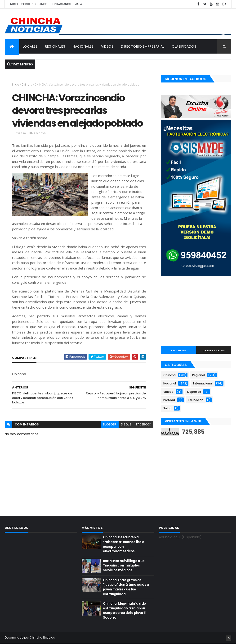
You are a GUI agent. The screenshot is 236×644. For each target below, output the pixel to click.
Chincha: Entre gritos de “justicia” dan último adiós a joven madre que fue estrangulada (126, 587)
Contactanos (61, 4)
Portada (169, 400)
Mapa (78, 4)
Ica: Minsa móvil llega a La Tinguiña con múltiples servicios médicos (124, 565)
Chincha (27, 84)
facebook (144, 424)
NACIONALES (83, 46)
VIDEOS (107, 46)
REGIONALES (55, 46)
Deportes (194, 392)
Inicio (14, 4)
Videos (168, 392)
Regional (198, 375)
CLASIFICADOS (184, 46)
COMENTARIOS (214, 350)
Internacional (203, 383)
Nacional (170, 383)
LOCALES (30, 46)
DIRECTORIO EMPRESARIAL (143, 46)
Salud (167, 408)
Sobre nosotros (34, 4)
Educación (196, 400)
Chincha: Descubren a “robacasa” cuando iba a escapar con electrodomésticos (124, 544)
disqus (126, 424)
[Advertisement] (196, 312)
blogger (110, 424)
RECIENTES (179, 350)
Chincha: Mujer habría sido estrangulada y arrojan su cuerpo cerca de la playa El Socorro (125, 610)
